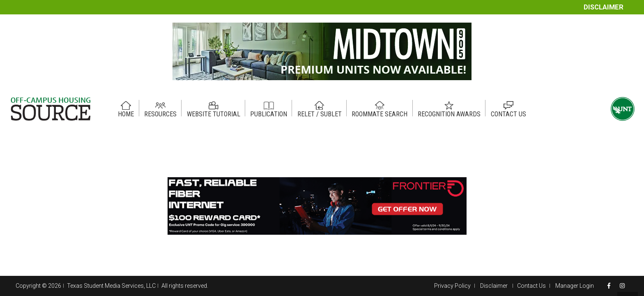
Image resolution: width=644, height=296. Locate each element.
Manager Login (575, 286)
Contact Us (531, 286)
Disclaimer (604, 7)
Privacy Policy (452, 286)
